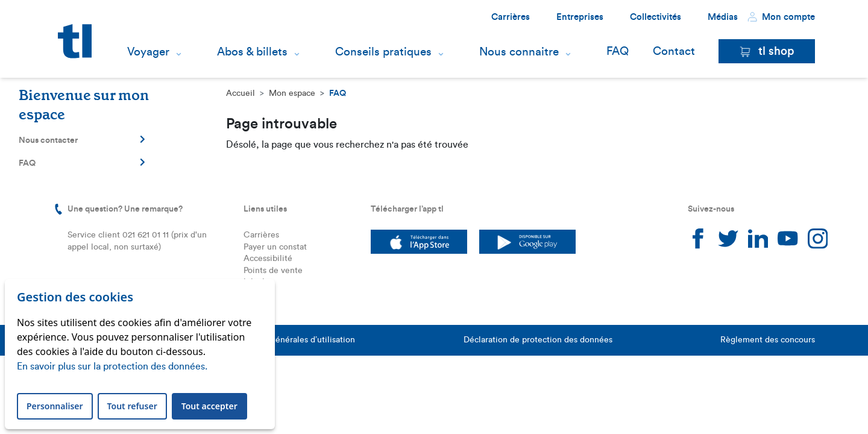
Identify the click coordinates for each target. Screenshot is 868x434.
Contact (674, 52)
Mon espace (292, 93)
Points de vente (273, 271)
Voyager (148, 52)
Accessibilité (268, 259)
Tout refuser (132, 406)
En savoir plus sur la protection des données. (112, 366)
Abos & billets (252, 52)
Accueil (241, 93)
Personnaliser (55, 406)
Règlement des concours (768, 340)
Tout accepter (209, 406)
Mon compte (781, 17)
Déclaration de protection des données (538, 340)
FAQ (618, 52)
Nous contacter (82, 140)
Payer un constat (275, 247)
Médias (723, 17)
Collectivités (656, 17)
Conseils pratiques (383, 52)
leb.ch (255, 282)
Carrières (511, 17)
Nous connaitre (519, 52)
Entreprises (580, 17)
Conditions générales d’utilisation (291, 340)
